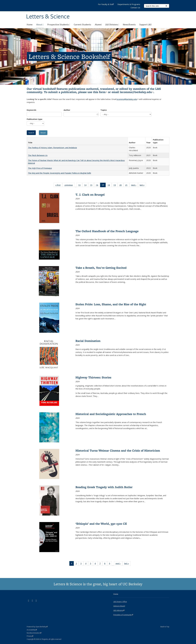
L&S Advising (119, 610)
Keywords (31, 110)
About (40, 25)
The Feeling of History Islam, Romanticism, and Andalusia (52, 148)
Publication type (34, 119)
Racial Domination (88, 341)
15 (92, 185)
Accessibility (32, 630)
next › (134, 185)
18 (110, 185)
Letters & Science (48, 17)
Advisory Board (119, 606)
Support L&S (145, 25)
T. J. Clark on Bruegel (90, 195)
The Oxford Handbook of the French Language (107, 231)
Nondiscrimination (34, 633)
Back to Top (165, 627)
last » (143, 185)
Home (30, 25)
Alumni (98, 25)
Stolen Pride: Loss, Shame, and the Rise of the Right (111, 304)
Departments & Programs (129, 4)
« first (59, 185)
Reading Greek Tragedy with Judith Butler (104, 487)
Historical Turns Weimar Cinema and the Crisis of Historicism (118, 450)
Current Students (82, 25)
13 (80, 185)
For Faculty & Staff (106, 4)
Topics (104, 110)
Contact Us (135, 8)
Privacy (30, 636)
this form (100, 92)
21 (127, 185)
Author (67, 110)
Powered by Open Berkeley (37, 627)
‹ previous (69, 185)
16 (98, 185)
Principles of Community (123, 615)
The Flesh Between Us (38, 155)
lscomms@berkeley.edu (137, 92)
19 (115, 185)
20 (121, 185)
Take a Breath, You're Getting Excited (101, 268)
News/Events (129, 25)
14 (86, 185)
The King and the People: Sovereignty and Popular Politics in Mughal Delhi (59, 173)
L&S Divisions (112, 25)
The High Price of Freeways (40, 168)
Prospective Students (59, 25)
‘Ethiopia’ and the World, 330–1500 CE (101, 524)
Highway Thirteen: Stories (93, 377)
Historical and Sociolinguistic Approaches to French (111, 414)
